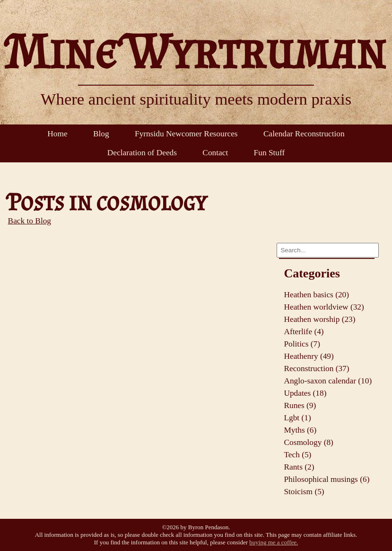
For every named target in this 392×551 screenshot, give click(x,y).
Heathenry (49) (309, 356)
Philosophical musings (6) (327, 479)
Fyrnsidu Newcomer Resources (186, 134)
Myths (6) (300, 430)
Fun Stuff (270, 153)
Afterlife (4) (304, 332)
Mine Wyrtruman (196, 51)
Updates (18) (305, 393)
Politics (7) (302, 344)
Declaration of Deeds (142, 153)
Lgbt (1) (297, 418)
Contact (215, 153)
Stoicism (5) (304, 492)
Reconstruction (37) (316, 369)
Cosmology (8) (308, 442)
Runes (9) (300, 405)
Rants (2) (299, 467)
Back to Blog (30, 221)
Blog (101, 134)
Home (57, 134)
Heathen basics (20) (316, 295)
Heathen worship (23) (319, 319)
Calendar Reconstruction (304, 134)
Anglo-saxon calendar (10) (328, 381)
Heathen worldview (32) (324, 307)
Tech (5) (297, 455)
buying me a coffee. (274, 542)
